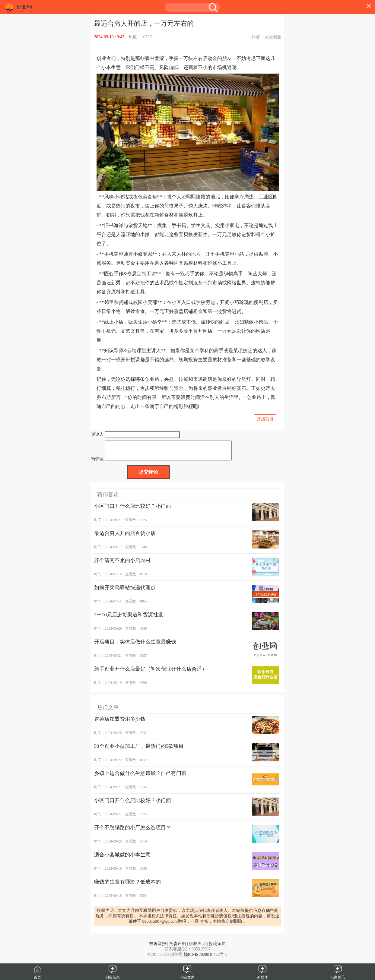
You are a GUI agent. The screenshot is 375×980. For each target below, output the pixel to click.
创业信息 (113, 975)
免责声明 (178, 947)
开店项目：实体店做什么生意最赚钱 (135, 645)
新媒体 (262, 975)
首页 (37, 975)
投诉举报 (158, 947)
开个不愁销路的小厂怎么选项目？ (133, 831)
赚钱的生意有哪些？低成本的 (127, 885)
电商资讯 (338, 975)
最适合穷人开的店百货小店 (125, 537)
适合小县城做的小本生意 (122, 858)
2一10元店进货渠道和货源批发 (129, 618)
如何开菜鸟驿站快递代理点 (125, 591)
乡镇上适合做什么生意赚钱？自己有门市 (140, 777)
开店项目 (265, 419)
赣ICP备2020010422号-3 (206, 958)
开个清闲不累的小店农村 (122, 564)
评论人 (97, 434)
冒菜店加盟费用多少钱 (120, 723)
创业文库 (187, 975)
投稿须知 (217, 947)
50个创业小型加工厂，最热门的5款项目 (139, 750)
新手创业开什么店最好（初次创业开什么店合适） (151, 673)
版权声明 (197, 947)
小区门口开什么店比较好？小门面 (133, 510)
